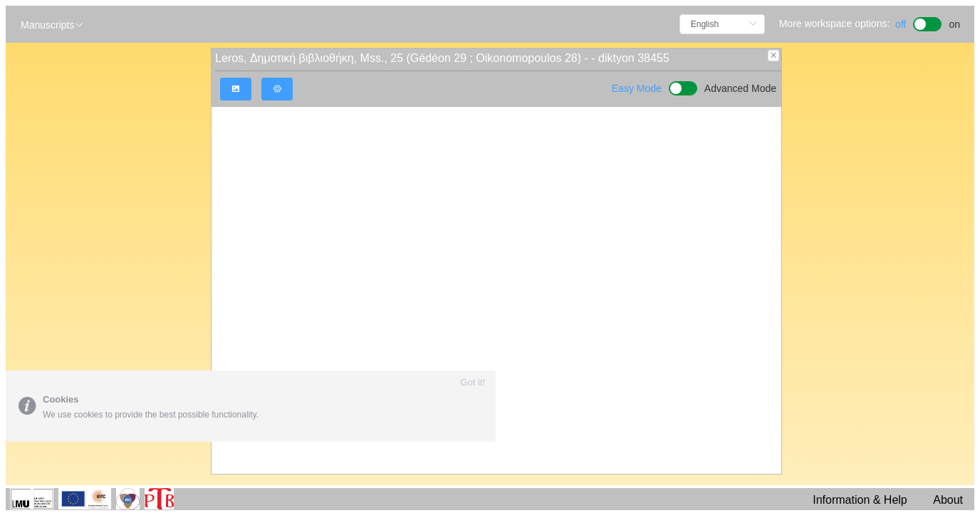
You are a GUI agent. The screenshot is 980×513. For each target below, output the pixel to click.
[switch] (928, 22)
